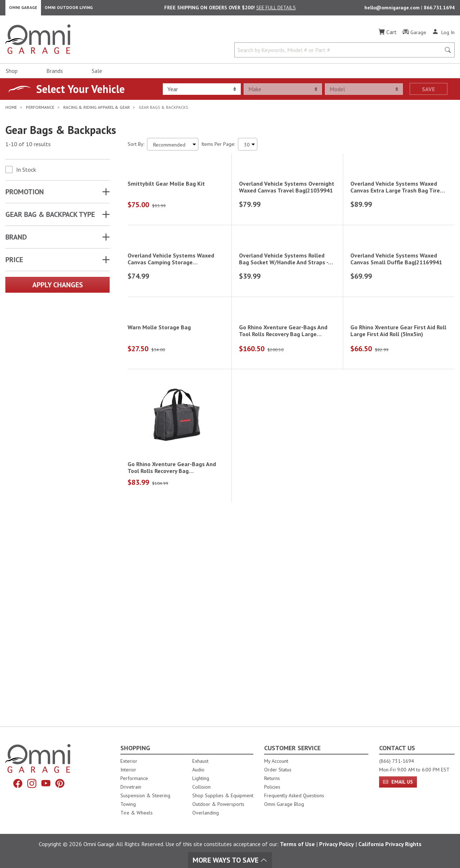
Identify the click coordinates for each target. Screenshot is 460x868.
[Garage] (414, 36)
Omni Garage (23, 9)
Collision (201, 787)
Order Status (278, 770)
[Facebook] (15, 784)
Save (428, 92)
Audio (198, 770)
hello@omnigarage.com (393, 9)
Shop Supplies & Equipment (223, 795)
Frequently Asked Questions (294, 795)
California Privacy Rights (390, 844)
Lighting (201, 778)
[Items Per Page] (248, 147)
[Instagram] (31, 784)
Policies (272, 787)
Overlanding (206, 813)
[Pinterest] (63, 784)
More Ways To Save (230, 860)
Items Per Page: (218, 147)
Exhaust (200, 761)
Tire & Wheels (137, 813)
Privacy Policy (337, 844)
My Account (276, 761)
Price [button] (14, 263)
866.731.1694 (439, 9)
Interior (128, 770)
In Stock (26, 173)
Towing (128, 804)
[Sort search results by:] (173, 147)
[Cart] (388, 35)
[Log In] (443, 35)
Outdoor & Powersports (218, 804)
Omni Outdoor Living (69, 9)
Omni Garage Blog (284, 804)
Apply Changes (58, 288)
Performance (134, 778)
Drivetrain (131, 787)
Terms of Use (297, 844)
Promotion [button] (25, 195)
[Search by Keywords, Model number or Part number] (340, 53)
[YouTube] (47, 784)
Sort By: (136, 147)
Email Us (398, 782)
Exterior (129, 761)
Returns (272, 778)
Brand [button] (16, 240)
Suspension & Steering (145, 795)
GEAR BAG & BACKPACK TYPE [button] (50, 218)
